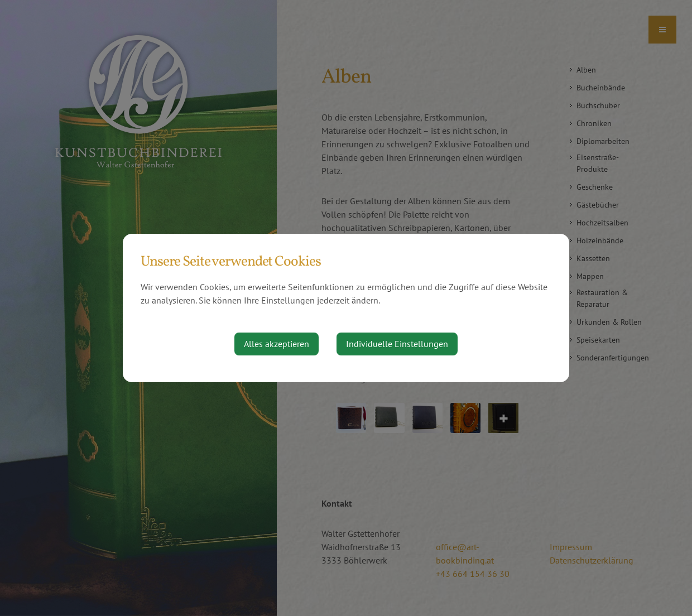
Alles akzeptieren (277, 344)
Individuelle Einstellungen (397, 344)
